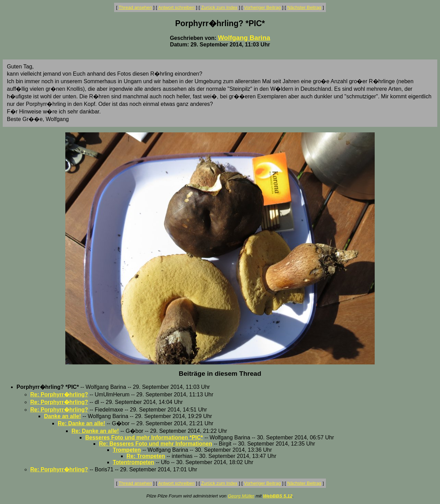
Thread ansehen (135, 7)
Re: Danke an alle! (81, 423)
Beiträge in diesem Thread (220, 374)
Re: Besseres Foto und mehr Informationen (156, 444)
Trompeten (127, 450)
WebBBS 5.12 (278, 496)
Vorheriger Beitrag (262, 7)
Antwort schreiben (177, 7)
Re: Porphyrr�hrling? (59, 395)
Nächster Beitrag (304, 7)
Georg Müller (241, 496)
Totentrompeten (134, 462)
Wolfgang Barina (244, 38)
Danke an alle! (63, 416)
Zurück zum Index (219, 7)
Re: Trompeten (146, 456)
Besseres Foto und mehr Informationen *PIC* (144, 437)
